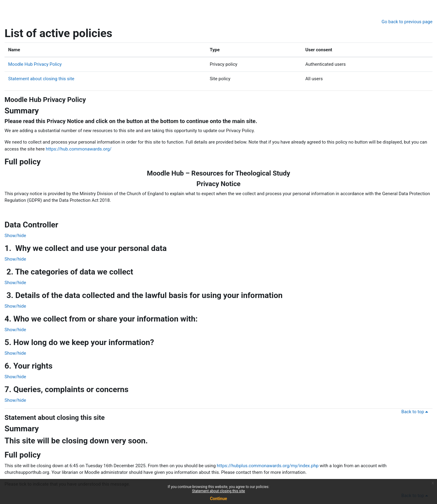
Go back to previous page (407, 22)
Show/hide (15, 236)
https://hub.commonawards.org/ (79, 149)
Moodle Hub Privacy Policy (35, 64)
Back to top (416, 412)
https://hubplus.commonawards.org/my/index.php (268, 466)
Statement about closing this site (41, 79)
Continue (219, 499)
